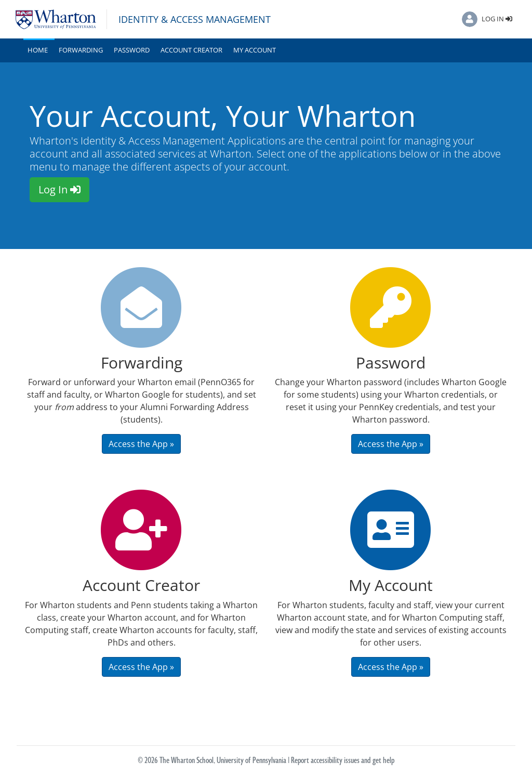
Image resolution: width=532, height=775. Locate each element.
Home (40, 50)
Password (132, 50)
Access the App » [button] (141, 444)
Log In (497, 19)
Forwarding (81, 50)
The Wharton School (187, 760)
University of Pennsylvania (251, 760)
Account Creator (191, 50)
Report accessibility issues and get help (343, 760)
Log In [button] (59, 189)
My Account (255, 50)
